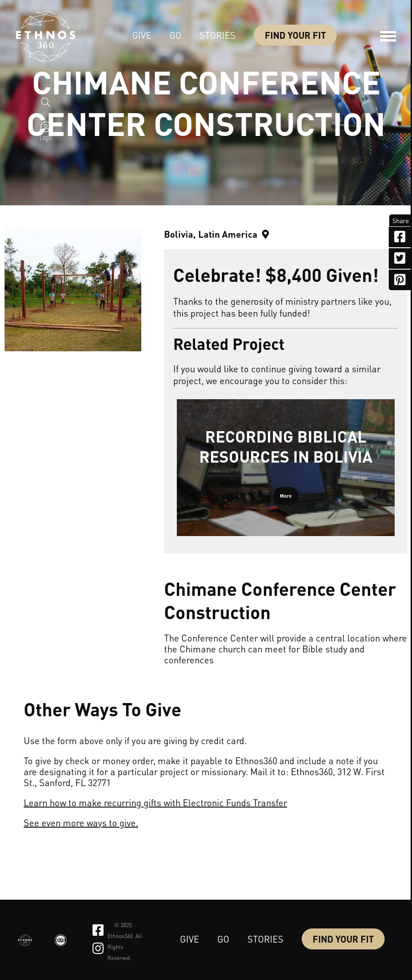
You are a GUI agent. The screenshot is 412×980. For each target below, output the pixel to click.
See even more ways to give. (81, 823)
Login (46, 141)
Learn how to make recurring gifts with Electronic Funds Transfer (155, 803)
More (286, 496)
